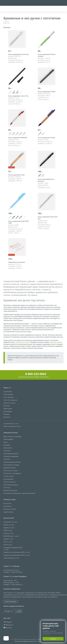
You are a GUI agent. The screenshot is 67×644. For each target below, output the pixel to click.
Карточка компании (11, 601)
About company (12, 426)
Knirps (8, 533)
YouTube (8, 628)
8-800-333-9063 (34, 374)
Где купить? (7, 506)
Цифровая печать (10, 468)
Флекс (6, 442)
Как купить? (8, 503)
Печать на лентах (9, 482)
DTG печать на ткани (11, 471)
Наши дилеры (8, 394)
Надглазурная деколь (11, 454)
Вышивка (7, 445)
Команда (7, 414)
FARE (8, 530)
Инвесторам (8, 409)
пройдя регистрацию (23, 342)
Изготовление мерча (11, 485)
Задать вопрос (8, 512)
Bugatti (9, 525)
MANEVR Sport (11, 536)
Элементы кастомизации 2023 (17, 552)
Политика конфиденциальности (25, 641)
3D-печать (7, 488)
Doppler (9, 528)
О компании (8, 392)
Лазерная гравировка (11, 456)
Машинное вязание (10, 490)
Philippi (8, 539)
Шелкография (8, 439)
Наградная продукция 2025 (13, 548)
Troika (8, 545)
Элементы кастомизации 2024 (17, 555)
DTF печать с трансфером (12, 473)
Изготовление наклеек (11, 465)
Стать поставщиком (10, 400)
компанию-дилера (56, 342)
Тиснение (7, 459)
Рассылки (7, 406)
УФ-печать (7, 451)
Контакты (7, 417)
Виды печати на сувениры (12, 436)
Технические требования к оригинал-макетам (19, 493)
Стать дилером (9, 397)
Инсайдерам (8, 411)
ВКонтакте (8, 625)
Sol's (8, 542)
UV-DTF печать (8, 476)
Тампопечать (8, 448)
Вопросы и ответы (10, 509)
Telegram (8, 622)
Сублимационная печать (12, 462)
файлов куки (46, 635)
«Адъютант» (10, 522)
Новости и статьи (9, 403)
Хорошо (53, 639)
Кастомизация (8, 479)
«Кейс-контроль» (11, 558)
